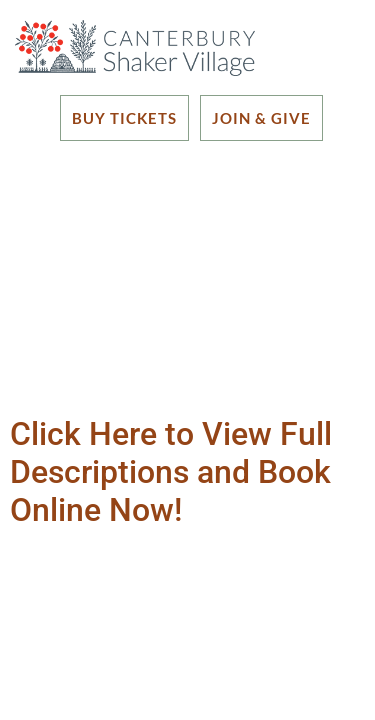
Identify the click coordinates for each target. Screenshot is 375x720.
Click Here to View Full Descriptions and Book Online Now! (171, 472)
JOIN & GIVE (261, 118)
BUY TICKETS (124, 118)
